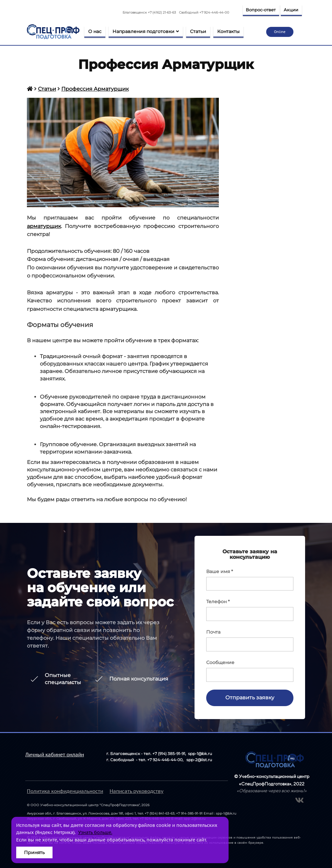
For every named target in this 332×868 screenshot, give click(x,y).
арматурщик (44, 226)
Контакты (228, 31)
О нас (95, 31)
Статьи (198, 31)
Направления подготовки (146, 31)
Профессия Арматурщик (95, 89)
